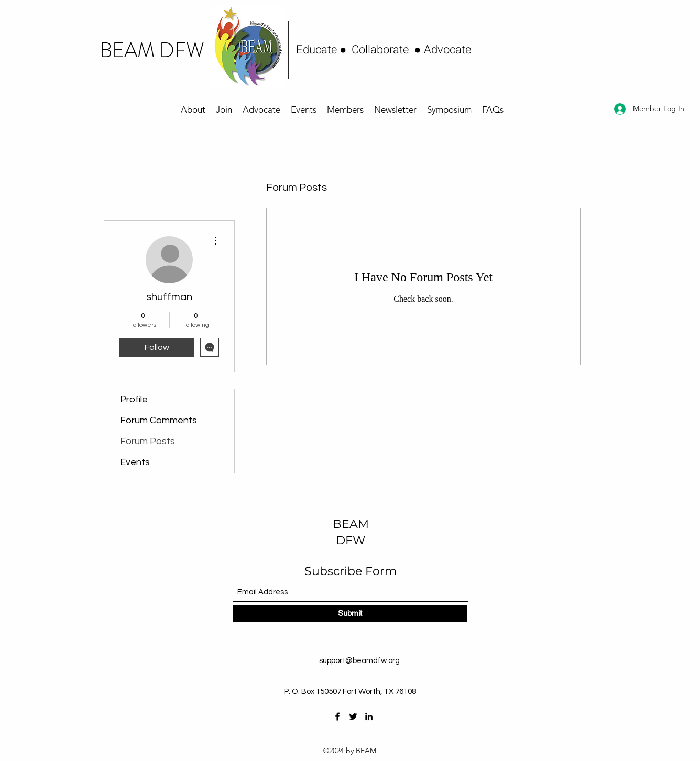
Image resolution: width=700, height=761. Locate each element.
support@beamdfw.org (359, 661)
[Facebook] (337, 716)
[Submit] (350, 613)
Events (135, 462)
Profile (134, 399)
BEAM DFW (152, 50)
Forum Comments (158, 420)
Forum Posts (147, 441)
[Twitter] (353, 716)
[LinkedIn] (369, 716)
